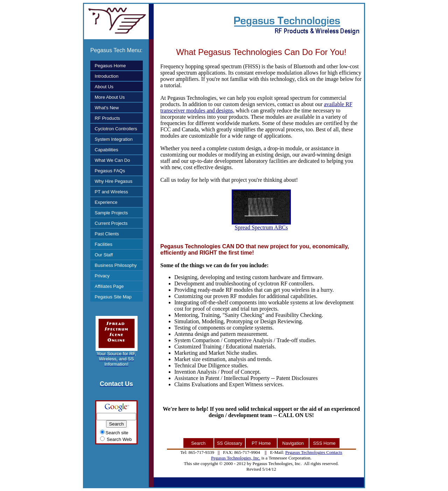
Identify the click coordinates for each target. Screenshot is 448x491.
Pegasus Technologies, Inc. (236, 458)
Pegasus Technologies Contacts (314, 452)
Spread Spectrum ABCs (261, 225)
